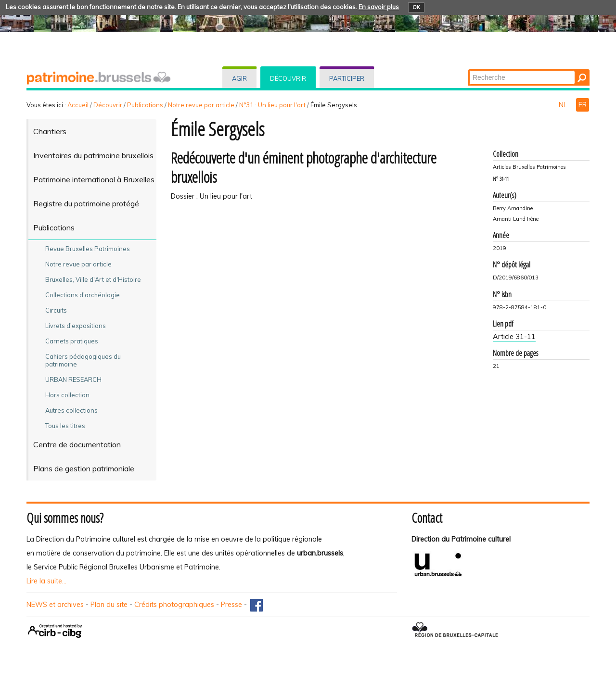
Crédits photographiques (174, 605)
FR (583, 105)
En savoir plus (379, 7)
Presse (231, 605)
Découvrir (288, 78)
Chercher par (469, 70)
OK (416, 7)
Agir (239, 78)
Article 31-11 (514, 337)
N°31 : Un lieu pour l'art (272, 105)
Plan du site (109, 605)
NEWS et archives (55, 605)
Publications (145, 105)
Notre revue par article (201, 105)
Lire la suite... (46, 581)
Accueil (78, 105)
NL (564, 105)
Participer (347, 78)
